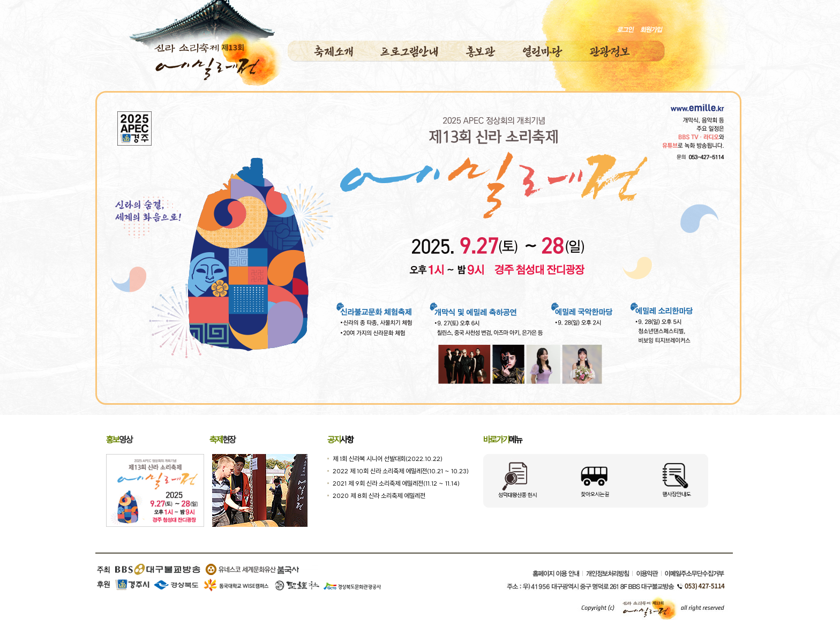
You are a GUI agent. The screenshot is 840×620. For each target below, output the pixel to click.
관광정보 (610, 51)
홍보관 (481, 51)
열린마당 (542, 51)
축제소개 (334, 51)
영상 (119, 440)
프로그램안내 (410, 51)
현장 (222, 440)
